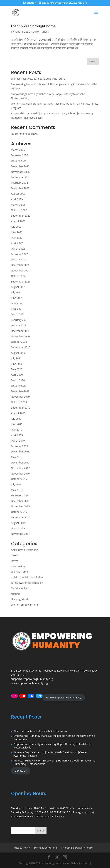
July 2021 (16, 292)
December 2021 (20, 265)
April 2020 (17, 375)
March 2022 (18, 249)
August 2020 (18, 353)
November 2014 (20, 534)
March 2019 (18, 441)
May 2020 (17, 369)
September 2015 (21, 517)
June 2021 (17, 298)
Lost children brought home (33, 26)
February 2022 (19, 254)
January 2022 (19, 259)
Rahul (18, 32)
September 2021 (21, 282)
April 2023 (17, 199)
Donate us (21, 771)
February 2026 (19, 155)
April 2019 (17, 435)
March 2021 (18, 314)
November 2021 (20, 270)
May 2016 (17, 490)
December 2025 (20, 166)
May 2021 (17, 303)
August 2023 (18, 194)
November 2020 (20, 336)
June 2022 (17, 232)
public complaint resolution (27, 577)
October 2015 (19, 512)
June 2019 (17, 424)
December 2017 (20, 462)
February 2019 (19, 446)
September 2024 (21, 177)
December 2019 (20, 391)
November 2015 (20, 506)
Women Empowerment (25, 605)
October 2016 (19, 479)
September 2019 (21, 408)
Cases (14, 555)
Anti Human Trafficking (24, 550)
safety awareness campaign (27, 583)
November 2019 (20, 397)
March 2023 (18, 205)
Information (18, 566)
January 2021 (19, 325)
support (16, 594)
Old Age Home (19, 572)
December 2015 (20, 501)
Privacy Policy (22, 848)
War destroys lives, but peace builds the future (38, 79)
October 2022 (19, 210)
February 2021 (19, 320)
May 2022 (17, 238)
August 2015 (18, 523)
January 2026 (19, 161)
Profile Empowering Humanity (64, 697)
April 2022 (17, 243)
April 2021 (17, 309)
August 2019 (18, 413)
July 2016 (16, 484)
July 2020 (16, 358)
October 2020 (19, 342)
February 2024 (19, 183)
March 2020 (18, 380)
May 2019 (17, 430)
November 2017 (20, 468)
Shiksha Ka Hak (20, 588)
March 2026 (18, 150)
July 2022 (16, 227)
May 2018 (17, 457)
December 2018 (20, 451)
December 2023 (20, 188)
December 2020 (20, 331)
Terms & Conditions (46, 848)
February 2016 (19, 495)
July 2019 (16, 419)
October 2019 (19, 402)
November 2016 (20, 474)
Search (93, 61)
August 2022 (18, 221)
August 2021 (18, 287)
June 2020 (17, 364)
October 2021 (19, 276)
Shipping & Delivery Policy (77, 848)
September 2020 (21, 347)
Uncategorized (19, 599)
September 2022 (21, 216)
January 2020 (19, 386)
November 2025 (20, 172)
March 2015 (18, 528)
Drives (45, 32)
